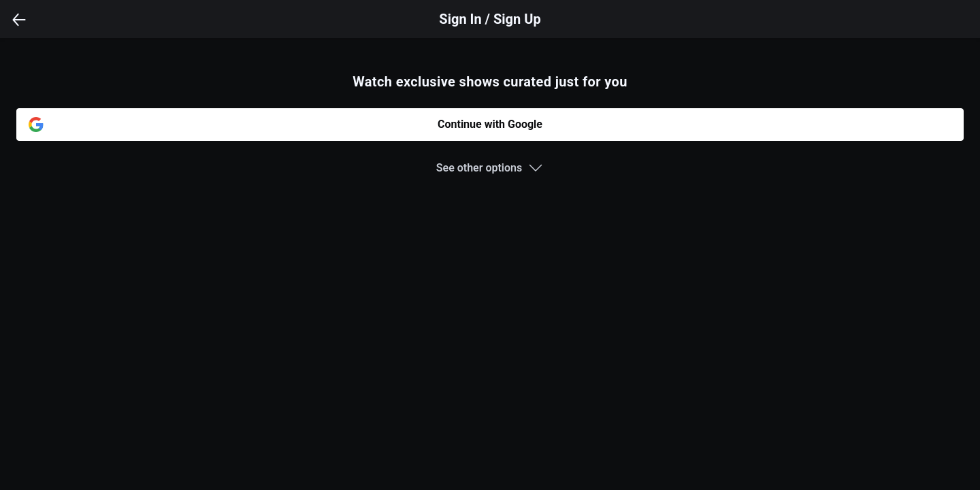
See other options (479, 168)
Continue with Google (490, 124)
